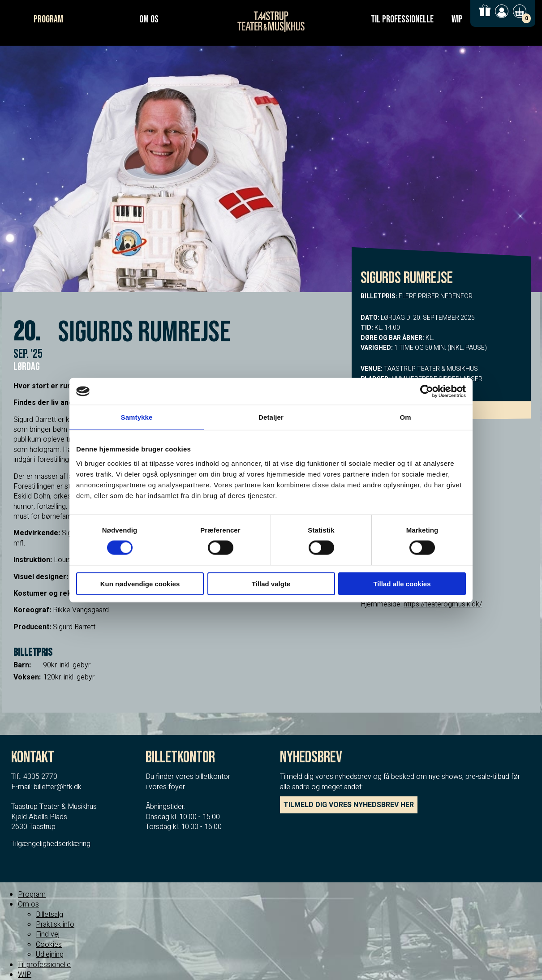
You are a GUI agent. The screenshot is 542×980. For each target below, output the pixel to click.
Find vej (48, 934)
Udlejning (50, 954)
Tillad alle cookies (402, 583)
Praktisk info (55, 924)
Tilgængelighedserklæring (51, 844)
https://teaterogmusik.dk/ (443, 604)
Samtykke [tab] (137, 417)
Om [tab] (405, 417)
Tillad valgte (271, 583)
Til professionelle (402, 19)
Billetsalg (49, 915)
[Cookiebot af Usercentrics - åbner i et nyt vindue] (427, 391)
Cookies (49, 945)
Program (48, 19)
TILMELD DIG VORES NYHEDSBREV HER (349, 805)
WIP (457, 19)
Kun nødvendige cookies (140, 583)
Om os (149, 19)
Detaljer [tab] (271, 417)
